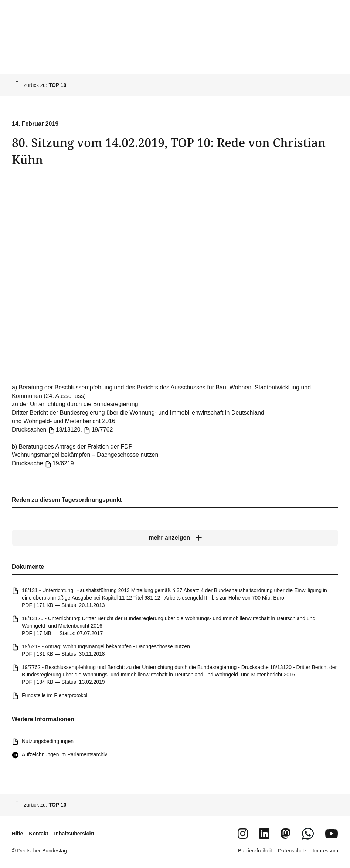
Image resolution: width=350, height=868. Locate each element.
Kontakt (38, 834)
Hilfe (17, 834)
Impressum (325, 851)
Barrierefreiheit (255, 851)
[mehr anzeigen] (175, 538)
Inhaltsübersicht (74, 834)
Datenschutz (292, 851)
